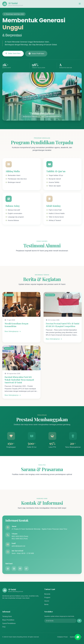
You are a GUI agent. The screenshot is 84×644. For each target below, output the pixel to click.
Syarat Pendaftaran (9, 623)
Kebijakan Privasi (62, 637)
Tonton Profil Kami (36, 54)
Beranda (47, 594)
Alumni (47, 601)
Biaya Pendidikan (8, 620)
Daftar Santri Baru (13, 53)
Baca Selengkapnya (13, 334)
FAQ (4, 627)
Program (47, 597)
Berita (46, 604)
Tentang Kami (7, 616)
